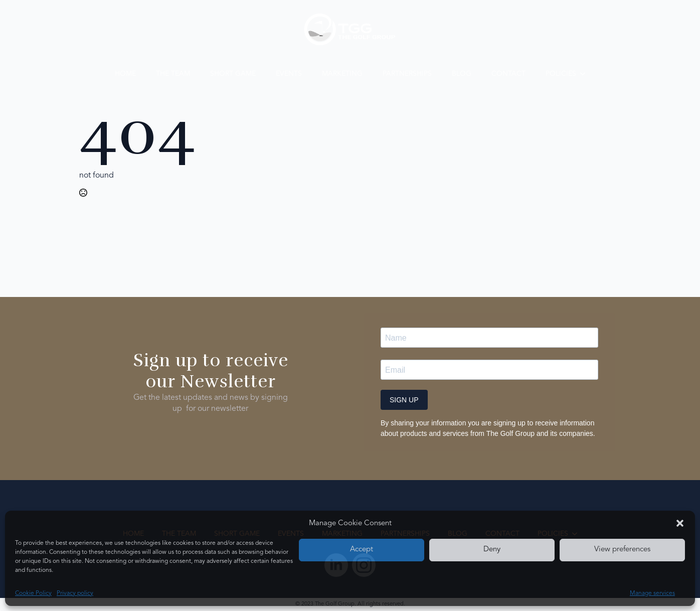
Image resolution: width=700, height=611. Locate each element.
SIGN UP (404, 400)
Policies (561, 74)
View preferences (622, 550)
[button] (680, 523)
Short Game (233, 74)
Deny (492, 550)
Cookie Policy (33, 593)
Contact (508, 74)
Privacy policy (75, 593)
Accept (362, 550)
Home (125, 74)
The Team (173, 74)
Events (289, 74)
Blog (462, 74)
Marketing (342, 74)
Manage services (652, 593)
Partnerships (407, 74)
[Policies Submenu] (586, 74)
